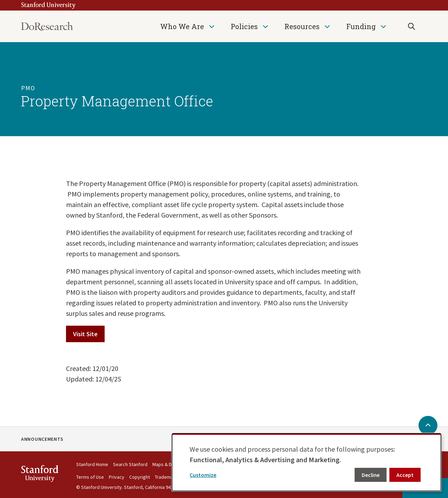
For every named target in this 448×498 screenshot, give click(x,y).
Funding (361, 26)
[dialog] (307, 462)
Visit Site (85, 334)
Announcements (42, 439)
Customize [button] (203, 475)
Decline (371, 475)
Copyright (140, 477)
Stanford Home (92, 464)
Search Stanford (130, 464)
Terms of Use (90, 477)
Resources (302, 26)
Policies (244, 26)
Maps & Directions (171, 464)
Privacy (117, 477)
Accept (405, 475)
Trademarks (167, 477)
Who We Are (182, 26)
